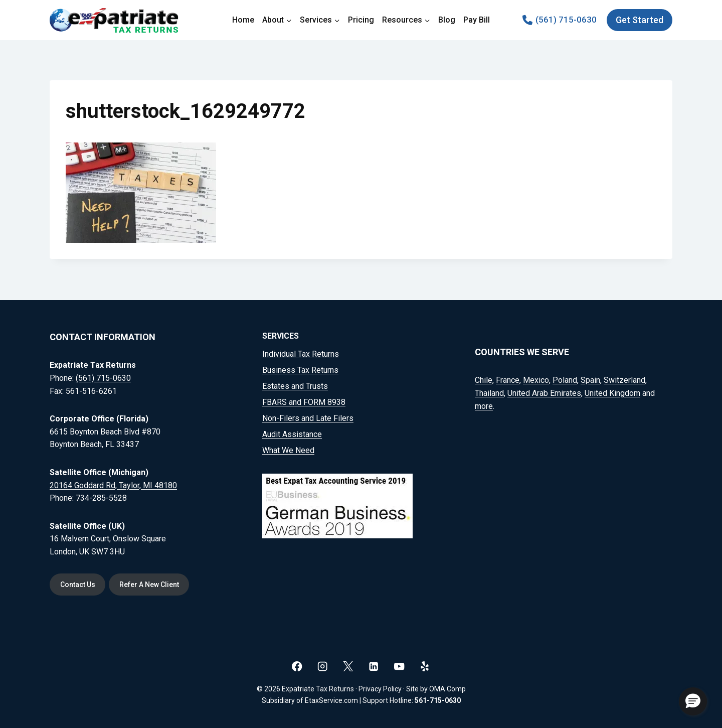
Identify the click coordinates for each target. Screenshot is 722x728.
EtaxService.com (331, 700)
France (508, 380)
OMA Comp (447, 689)
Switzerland (624, 380)
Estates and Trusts (295, 386)
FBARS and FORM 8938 (304, 402)
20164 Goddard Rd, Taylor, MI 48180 (113, 484)
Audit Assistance (292, 434)
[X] (348, 666)
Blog (447, 20)
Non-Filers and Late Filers (308, 418)
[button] (693, 701)
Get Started (640, 20)
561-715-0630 (438, 700)
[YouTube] (399, 666)
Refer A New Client (153, 584)
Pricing (361, 20)
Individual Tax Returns (301, 353)
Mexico (536, 380)
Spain (590, 380)
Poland (565, 380)
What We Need (288, 450)
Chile (484, 380)
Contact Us (78, 584)
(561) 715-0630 (103, 378)
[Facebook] (297, 666)
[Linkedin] (374, 666)
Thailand (489, 393)
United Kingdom (612, 393)
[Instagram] (323, 666)
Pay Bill (477, 20)
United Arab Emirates (544, 393)
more (484, 405)
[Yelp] (425, 666)
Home (243, 20)
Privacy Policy (380, 689)
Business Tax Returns (300, 370)
